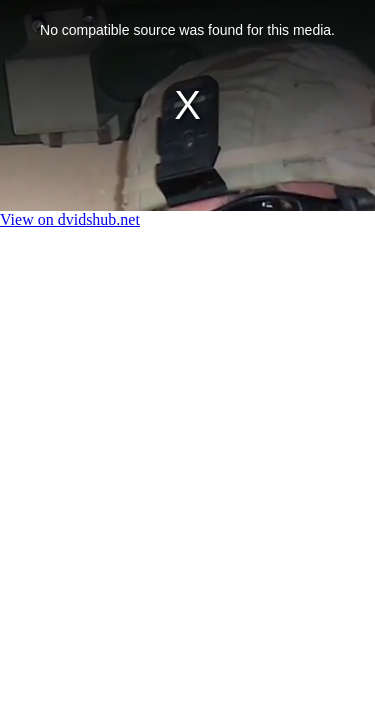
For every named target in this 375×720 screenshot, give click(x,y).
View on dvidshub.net (70, 219)
